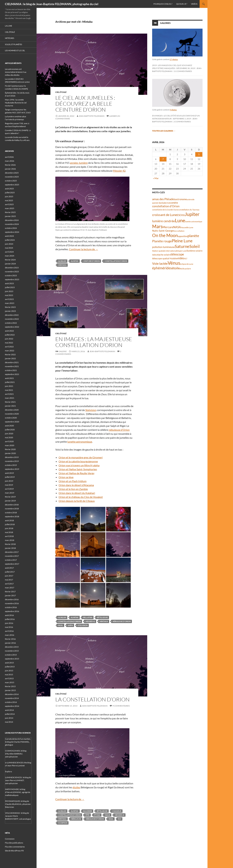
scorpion (63, 823)
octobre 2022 (11, 323)
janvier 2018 (10, 548)
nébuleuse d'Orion (122, 621)
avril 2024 (9, 252)
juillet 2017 (10, 572)
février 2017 (10, 592)
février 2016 (10, 639)
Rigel (61, 625)
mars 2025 (10, 208)
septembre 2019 (12, 469)
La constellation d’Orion (92, 699)
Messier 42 (119, 171)
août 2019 (9, 473)
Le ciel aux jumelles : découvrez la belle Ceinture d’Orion (85, 104)
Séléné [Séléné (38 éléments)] (155, 255)
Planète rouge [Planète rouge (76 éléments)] (162, 241)
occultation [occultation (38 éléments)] (179, 231)
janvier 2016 (10, 643)
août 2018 (9, 520)
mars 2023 (10, 303)
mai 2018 (9, 532)
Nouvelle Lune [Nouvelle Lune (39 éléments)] (187, 227)
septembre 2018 (12, 516)
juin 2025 (9, 196)
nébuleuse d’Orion (119, 430)
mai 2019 (9, 485)
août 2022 (9, 331)
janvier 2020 (10, 453)
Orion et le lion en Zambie (73, 489)
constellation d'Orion (116, 261)
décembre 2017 (12, 552)
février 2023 (10, 307)
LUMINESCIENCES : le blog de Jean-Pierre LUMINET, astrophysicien (18, 780)
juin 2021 (9, 386)
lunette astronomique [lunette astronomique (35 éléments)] (194, 221)
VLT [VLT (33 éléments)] (186, 259)
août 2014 (9, 710)
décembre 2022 (12, 315)
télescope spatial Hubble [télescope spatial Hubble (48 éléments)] (165, 258)
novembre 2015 (12, 651)
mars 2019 (10, 493)
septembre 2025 (12, 185)
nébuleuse (76, 819)
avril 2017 (9, 584)
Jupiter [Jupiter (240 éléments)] (192, 214)
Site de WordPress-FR (14, 851)
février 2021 (10, 402)
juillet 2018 (10, 524)
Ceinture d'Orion (91, 261)
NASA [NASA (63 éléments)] (177, 227)
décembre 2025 (12, 173)
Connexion (10, 839)
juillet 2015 (10, 667)
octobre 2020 (11, 418)
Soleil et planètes (14, 44)
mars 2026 (10, 161)
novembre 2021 (12, 366)
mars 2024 (10, 256)
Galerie (63, 351)
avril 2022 (9, 347)
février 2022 (10, 354)
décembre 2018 (12, 505)
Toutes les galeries (164, 131)
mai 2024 (9, 248)
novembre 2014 (12, 698)
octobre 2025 (11, 181)
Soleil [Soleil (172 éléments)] (195, 246)
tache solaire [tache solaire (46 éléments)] (164, 255)
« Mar (156, 178)
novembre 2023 (12, 272)
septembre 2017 (12, 564)
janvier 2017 (10, 595)
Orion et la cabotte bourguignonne (78, 461)
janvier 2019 (10, 501)
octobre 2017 (11, 560)
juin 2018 (9, 528)
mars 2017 (10, 588)
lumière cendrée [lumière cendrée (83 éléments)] (164, 221)
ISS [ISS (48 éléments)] (183, 215)
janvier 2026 (10, 169)
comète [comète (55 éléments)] (174, 203)
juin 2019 (9, 481)
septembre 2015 (12, 659)
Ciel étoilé (61, 92)
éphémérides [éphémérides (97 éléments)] (162, 268)
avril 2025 (9, 204)
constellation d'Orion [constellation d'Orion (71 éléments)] (166, 206)
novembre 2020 (12, 414)
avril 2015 (9, 678)
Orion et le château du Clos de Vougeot (81, 497)
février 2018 (10, 544)
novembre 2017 (12, 556)
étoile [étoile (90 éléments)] (176, 268)
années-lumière (79, 163)
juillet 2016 (10, 619)
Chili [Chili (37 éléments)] (168, 203)
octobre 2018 (11, 513)
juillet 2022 (10, 335)
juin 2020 (9, 434)
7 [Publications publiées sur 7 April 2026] (163, 159)
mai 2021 (9, 390)
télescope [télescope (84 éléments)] (177, 254)
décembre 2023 (12, 268)
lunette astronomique (80, 442)
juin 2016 (9, 623)
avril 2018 (9, 536)
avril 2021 (9, 394)
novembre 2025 (12, 177)
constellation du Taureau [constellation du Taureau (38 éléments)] (189, 210)
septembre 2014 (12, 706)
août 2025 (9, 189)
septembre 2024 (12, 232)
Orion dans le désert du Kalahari (77, 493)
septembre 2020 (12, 422)
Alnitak (75, 261)
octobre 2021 (11, 370)
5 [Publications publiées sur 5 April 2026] (199, 154)
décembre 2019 (12, 457)
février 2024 (10, 260)
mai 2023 (9, 295)
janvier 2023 (10, 311)
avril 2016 (9, 631)
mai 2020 (9, 437)
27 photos (174, 59)
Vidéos (194, 4)
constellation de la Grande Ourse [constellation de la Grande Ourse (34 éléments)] (165, 210)
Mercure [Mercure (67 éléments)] (168, 227)
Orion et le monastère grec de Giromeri (81, 457)
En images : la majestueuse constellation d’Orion (94, 342)
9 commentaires (121, 706)
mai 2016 (9, 627)
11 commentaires (183, 71)
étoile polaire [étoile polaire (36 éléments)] (185, 269)
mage (108, 815)
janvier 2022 (10, 358)
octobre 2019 (11, 465)
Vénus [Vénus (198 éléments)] (174, 263)
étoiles (76, 787)
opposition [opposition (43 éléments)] (183, 236)
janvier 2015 (10, 690)
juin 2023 (9, 291)
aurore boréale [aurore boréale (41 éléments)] (159, 203)
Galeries (165, 23)
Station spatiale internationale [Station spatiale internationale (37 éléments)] (165, 251)
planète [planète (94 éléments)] (193, 236)
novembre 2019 (12, 461)
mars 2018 (10, 540)
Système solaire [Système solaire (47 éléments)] (194, 251)
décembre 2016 (12, 599)
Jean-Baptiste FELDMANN (92, 116)
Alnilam (62, 261)
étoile (97, 815)
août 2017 (9, 568)
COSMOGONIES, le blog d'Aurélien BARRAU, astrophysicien (16, 754)
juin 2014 (9, 718)
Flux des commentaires (15, 847)
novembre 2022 (12, 319)
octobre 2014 (11, 702)
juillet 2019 (10, 477)
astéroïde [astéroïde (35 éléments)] (191, 199)
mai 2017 (9, 580)
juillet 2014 (10, 714)
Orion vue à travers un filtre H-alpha (79, 465)
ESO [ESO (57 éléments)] (179, 215)
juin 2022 (9, 339)
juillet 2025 (10, 193)
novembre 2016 (12, 603)
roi (120, 819)
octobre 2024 (11, 228)
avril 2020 (9, 441)
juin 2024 (9, 244)
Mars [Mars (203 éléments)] (157, 226)
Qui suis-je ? (182, 4)
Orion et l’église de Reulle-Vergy (76, 473)
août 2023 (9, 283)
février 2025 (10, 212)
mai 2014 (9, 722)
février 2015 (10, 686)
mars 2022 (10, 351)
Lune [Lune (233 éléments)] (180, 220)
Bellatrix (88, 617)
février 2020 (10, 449)
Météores (10, 38)
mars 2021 (10, 398)
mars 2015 (10, 682)
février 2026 (10, 165)
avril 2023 (9, 299)
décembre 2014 (12, 694)
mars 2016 (10, 635)
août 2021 (9, 378)
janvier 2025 (10, 216)
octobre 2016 (11, 607)
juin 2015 (9, 671)
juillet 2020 (10, 430)
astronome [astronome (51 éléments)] (181, 199)
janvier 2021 (10, 406)
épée (88, 815)
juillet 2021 (10, 382)
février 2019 (10, 497)
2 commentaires (182, 122)
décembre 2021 (12, 362)
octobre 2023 (11, 275)
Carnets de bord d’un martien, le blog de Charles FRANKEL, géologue (18, 742)
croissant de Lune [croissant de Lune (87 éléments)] (164, 215)
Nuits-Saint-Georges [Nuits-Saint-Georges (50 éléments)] (163, 231)
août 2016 (9, 615)
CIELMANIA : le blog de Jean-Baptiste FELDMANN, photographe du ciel (52, 4)
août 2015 (9, 663)
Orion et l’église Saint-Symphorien (78, 469)
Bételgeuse (102, 617)
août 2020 (9, 426)
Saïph (70, 625)
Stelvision (91, 410)
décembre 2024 (12, 220)
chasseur (117, 811)
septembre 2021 (12, 374)
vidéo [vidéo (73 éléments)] (181, 258)
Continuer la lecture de (83, 249)
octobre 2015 (11, 655)
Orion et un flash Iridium (73, 481)
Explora (8, 771)
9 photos (173, 110)
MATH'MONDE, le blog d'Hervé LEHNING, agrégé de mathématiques (18, 792)
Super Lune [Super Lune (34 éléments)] (182, 251)
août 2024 (9, 236)
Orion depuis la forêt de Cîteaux (77, 501)
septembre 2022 (12, 327)
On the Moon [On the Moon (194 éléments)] (165, 235)
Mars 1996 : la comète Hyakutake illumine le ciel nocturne (16, 103)
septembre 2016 (12, 611)
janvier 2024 (10, 264)
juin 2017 (9, 576)
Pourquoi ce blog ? (163, 4)
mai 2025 (9, 200)
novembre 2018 (12, 509)
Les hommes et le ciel (15, 50)
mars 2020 (10, 445)
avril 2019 (9, 489)
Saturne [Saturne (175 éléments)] (182, 246)
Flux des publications (14, 843)
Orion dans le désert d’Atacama (76, 485)
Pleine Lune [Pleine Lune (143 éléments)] (182, 241)
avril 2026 (9, 157)
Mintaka (62, 265)
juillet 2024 (10, 240)
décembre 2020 (12, 410)
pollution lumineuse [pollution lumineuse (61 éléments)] (163, 247)
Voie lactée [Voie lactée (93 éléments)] (160, 263)
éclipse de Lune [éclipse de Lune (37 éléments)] (187, 264)
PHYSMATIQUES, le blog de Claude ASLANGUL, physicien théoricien (18, 804)
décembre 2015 (12, 647)
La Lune (8, 26)
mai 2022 (9, 343)
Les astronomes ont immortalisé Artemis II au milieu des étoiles (16, 72)
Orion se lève (66, 477)
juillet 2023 (10, 287)
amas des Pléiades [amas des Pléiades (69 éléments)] (164, 199)
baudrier (88, 811)
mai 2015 (9, 674)
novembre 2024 (12, 224)
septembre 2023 (12, 279)
